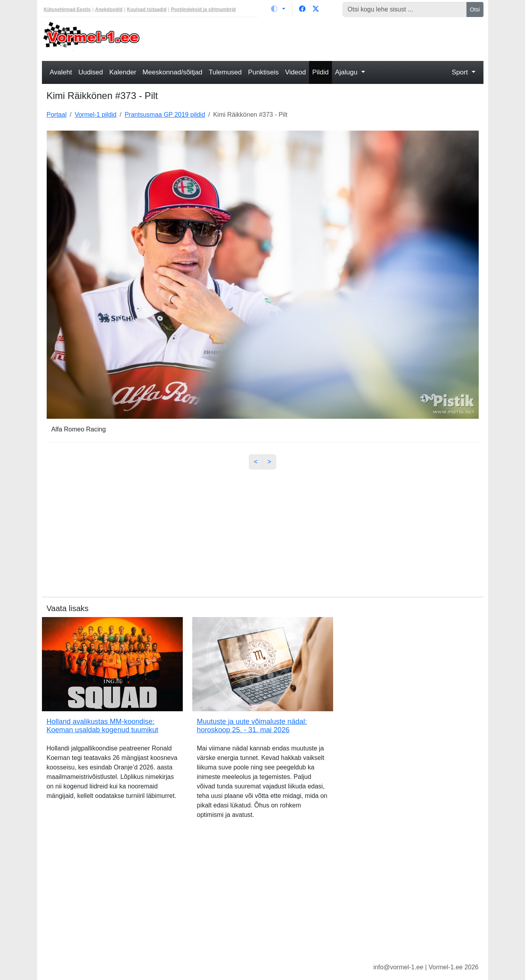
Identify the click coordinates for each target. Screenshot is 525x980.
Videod (296, 72)
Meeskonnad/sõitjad (172, 72)
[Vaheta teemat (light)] (278, 9)
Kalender (123, 72)
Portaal (57, 115)
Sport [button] (461, 72)
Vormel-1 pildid (96, 115)
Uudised (91, 72)
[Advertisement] (319, 38)
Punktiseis (263, 72)
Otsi (475, 9)
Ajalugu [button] (347, 72)
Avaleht (61, 72)
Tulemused (225, 72)
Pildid (320, 72)
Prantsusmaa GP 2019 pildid (165, 115)
